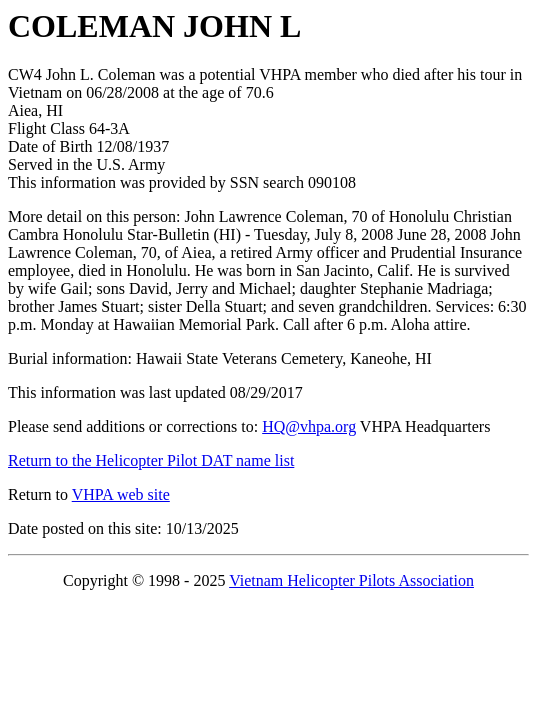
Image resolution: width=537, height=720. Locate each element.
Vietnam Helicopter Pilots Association (351, 580)
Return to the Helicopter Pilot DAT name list (151, 460)
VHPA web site (121, 494)
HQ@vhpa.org (309, 426)
